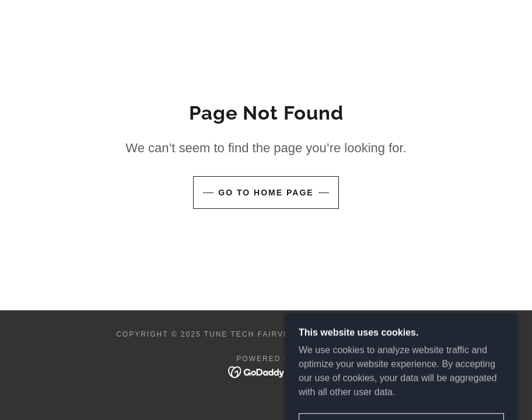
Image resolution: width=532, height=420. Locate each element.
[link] (266, 371)
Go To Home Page (266, 192)
